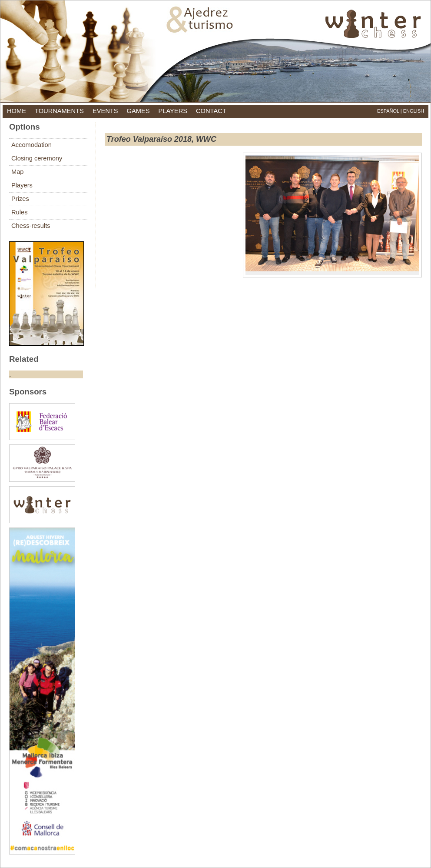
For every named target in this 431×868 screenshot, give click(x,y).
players (173, 111)
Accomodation (31, 145)
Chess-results (31, 226)
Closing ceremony (37, 158)
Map (18, 172)
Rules (19, 212)
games (138, 111)
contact (211, 111)
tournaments (59, 111)
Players (22, 185)
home (17, 111)
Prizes (20, 199)
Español (388, 111)
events (105, 111)
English (414, 111)
